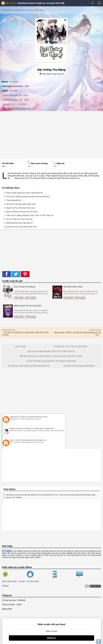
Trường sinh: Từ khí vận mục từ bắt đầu (71, 346)
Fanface (5, 586)
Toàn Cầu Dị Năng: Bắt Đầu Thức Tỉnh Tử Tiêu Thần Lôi (51, 351)
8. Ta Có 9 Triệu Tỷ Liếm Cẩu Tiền (18, 219)
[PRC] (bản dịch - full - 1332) (16, 95)
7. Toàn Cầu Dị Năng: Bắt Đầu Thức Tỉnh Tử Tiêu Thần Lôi (29, 215)
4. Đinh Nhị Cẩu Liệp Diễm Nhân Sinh (20, 204)
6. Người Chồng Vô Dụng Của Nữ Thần (21, 212)
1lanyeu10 (13, 417)
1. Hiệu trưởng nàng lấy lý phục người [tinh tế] (23, 193)
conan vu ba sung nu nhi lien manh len (31, 440)
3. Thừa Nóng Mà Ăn (13, 200)
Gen (11, 440)
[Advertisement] (51, 135)
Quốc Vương (20, 346)
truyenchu (14, 91)
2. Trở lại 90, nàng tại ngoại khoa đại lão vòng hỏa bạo (27, 196)
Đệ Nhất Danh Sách (73, 287)
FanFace (55, 495)
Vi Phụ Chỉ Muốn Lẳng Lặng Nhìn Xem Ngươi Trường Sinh (51, 361)
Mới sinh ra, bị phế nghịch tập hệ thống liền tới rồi (29, 366)
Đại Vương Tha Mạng (25, 287)
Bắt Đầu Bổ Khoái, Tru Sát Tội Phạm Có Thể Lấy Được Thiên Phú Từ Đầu (51, 356)
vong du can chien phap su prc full (33, 417)
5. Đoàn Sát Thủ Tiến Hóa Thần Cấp (19, 208)
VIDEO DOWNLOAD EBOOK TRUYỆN (18, 109)
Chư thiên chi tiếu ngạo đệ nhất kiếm (79, 366)
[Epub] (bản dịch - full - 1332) (16, 100)
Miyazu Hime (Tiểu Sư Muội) (20, 428)
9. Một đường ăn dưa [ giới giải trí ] (19, 223)
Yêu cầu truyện (33, 581)
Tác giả (22, 581)
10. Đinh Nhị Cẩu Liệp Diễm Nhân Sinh (20, 227)
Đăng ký (51, 638)
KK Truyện (11, 3)
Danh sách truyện (9, 581)
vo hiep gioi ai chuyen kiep (43, 428)
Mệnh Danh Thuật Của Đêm (28, 306)
